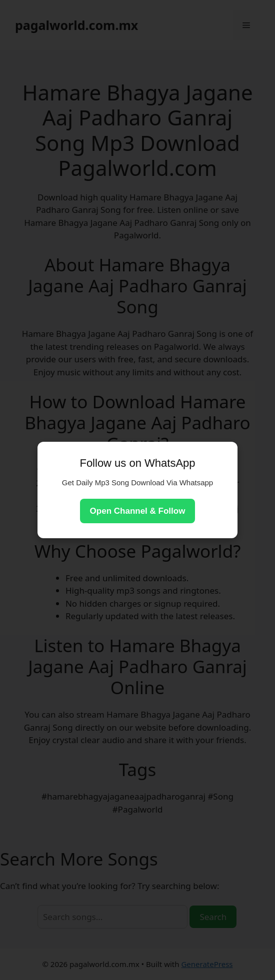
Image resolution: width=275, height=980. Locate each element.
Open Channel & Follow (138, 511)
